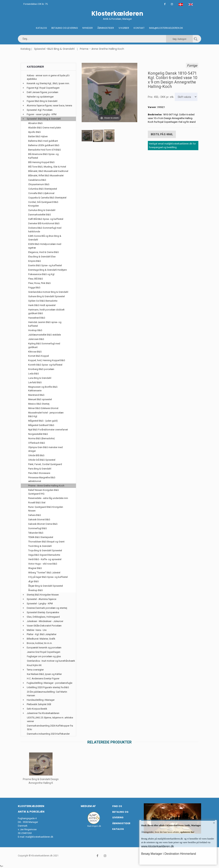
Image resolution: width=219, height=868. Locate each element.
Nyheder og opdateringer (40, 97)
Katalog (41, 28)
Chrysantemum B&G (39, 184)
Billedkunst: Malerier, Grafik (41, 639)
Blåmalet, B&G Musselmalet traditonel (48, 171)
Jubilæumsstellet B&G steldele (45, 335)
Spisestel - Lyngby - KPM (40, 604)
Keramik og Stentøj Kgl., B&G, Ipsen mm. (48, 83)
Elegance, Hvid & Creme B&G (44, 252)
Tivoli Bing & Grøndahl (40, 546)
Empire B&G (35, 261)
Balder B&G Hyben (38, 136)
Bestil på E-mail (162, 134)
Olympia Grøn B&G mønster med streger (45, 449)
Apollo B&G (34, 132)
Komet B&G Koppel (39, 356)
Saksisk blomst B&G (39, 519)
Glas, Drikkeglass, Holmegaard (43, 617)
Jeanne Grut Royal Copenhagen (44, 652)
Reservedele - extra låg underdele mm (48, 498)
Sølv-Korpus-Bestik (37, 709)
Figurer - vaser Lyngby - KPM (42, 114)
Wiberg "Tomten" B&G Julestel (44, 573)
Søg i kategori (179, 39)
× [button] (214, 823)
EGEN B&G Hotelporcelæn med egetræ (45, 246)
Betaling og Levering (65, 28)
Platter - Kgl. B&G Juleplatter (42, 634)
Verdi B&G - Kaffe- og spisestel (45, 559)
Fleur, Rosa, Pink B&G (39, 283)
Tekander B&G (36, 533)
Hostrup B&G (35, 330)
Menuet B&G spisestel (40, 399)
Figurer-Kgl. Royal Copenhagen (43, 88)
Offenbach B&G (37, 443)
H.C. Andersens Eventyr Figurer (43, 678)
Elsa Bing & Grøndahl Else (42, 257)
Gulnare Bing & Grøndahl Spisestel (46, 296)
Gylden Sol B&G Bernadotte (43, 301)
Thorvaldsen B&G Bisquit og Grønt (46, 542)
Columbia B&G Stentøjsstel (43, 189)
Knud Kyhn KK (34, 665)
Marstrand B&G (36, 395)
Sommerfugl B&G (38, 528)
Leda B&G (34, 374)
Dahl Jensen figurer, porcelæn (42, 92)
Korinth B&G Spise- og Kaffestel (45, 365)
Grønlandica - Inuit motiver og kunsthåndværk (51, 661)
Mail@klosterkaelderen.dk (166, 28)
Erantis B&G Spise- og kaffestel (45, 265)
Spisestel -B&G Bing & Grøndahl (54, 49)
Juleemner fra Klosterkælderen (43, 713)
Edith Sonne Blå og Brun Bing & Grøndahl (45, 238)
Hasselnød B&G (37, 318)
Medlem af (88, 806)
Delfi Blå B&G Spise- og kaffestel (46, 219)
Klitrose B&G (35, 352)
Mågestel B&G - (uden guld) (43, 421)
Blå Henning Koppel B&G (41, 162)
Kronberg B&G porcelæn (41, 369)
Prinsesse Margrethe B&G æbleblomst (42, 479)
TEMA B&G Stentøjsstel (41, 537)
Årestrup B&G (35, 590)
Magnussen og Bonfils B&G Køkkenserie (43, 389)
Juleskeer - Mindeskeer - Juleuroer (45, 621)
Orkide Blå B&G (36, 455)
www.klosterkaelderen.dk (158, 846)
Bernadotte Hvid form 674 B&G (45, 150)
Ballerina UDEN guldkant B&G (44, 145)
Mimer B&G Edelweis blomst (43, 408)
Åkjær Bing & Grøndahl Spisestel (46, 586)
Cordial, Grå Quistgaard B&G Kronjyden (43, 204)
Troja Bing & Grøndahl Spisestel (45, 550)
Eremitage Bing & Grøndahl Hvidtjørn (48, 270)
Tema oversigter (35, 670)
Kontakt (139, 28)
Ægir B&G (33, 581)
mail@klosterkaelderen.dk (39, 837)
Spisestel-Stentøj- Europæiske (43, 612)
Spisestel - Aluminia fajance (41, 599)
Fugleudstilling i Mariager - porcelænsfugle (49, 683)
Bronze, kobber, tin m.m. (40, 643)
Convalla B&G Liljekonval (41, 193)
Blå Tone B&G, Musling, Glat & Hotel (47, 167)
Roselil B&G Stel (37, 503)
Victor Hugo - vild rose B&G (43, 564)
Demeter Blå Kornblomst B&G (44, 223)
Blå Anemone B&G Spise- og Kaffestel (43, 156)
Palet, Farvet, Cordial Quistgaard (45, 464)
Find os (117, 806)
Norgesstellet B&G (38, 434)
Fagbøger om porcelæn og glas (44, 656)
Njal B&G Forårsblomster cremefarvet (48, 430)
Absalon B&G (35, 123)
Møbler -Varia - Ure (37, 630)
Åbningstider (106, 28)
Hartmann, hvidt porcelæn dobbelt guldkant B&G (46, 311)
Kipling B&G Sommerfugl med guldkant (44, 345)
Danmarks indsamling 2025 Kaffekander (48, 734)
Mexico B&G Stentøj (39, 404)
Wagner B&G (35, 568)
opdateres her (187, 832)
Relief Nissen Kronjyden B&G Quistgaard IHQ (44, 492)
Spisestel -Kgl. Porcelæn (40, 110)
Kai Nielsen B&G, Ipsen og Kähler (44, 674)
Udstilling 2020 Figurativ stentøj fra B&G (48, 687)
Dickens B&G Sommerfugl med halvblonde (45, 230)
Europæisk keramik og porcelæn (44, 648)
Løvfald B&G (35, 382)
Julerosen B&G (36, 339)
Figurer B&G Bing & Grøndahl (42, 101)
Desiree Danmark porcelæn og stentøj (47, 608)
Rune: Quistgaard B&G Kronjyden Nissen (46, 509)
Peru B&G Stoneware (39, 473)
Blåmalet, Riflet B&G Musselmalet (46, 175)
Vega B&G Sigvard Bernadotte (44, 555)
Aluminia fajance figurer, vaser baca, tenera (49, 105)
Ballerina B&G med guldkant (43, 141)
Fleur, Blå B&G (36, 279)
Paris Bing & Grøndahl (40, 469)
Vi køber (124, 28)
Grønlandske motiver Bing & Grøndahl (48, 292)
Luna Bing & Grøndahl (40, 378)
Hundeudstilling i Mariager (41, 700)
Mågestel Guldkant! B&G (41, 425)
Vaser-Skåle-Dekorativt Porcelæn (44, 626)
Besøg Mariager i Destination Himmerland (169, 854)
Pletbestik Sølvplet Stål (39, 704)
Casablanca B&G (37, 180)
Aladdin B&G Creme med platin (45, 128)
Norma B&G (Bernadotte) (41, 438)
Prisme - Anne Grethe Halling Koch (102, 49)
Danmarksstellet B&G (40, 215)
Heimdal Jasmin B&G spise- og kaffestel (45, 324)
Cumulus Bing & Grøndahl (42, 210)
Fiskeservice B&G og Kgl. (42, 274)
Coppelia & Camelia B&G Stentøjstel (47, 198)
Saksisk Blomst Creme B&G (43, 524)
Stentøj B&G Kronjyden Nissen (43, 595)
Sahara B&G (35, 515)
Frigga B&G (34, 288)
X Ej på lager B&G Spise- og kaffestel (48, 577)
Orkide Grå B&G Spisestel (42, 460)
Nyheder (88, 28)
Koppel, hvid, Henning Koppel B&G (47, 360)
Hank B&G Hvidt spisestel (42, 305)
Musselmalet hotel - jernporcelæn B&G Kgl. (46, 414)
